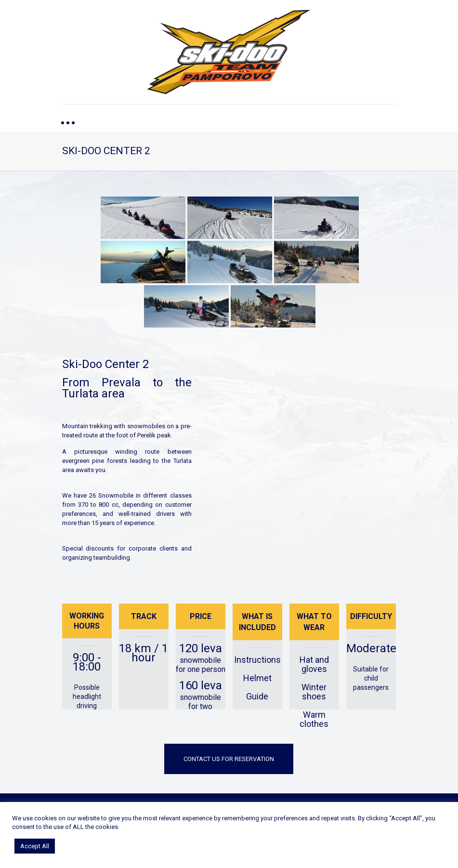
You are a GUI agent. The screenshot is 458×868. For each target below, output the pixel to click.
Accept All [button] (35, 846)
